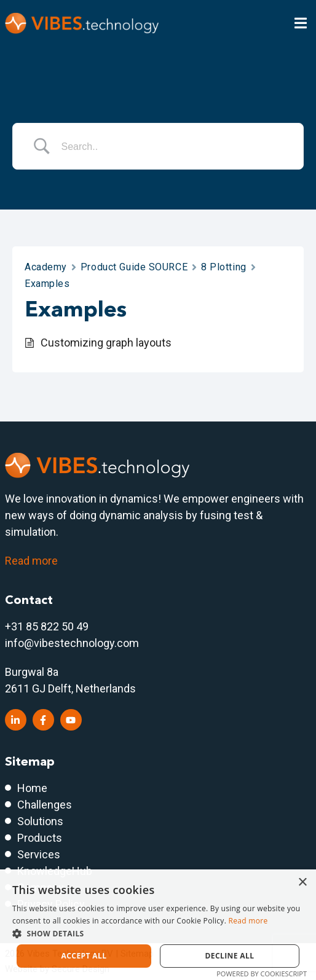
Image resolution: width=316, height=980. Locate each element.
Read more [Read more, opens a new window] (248, 921)
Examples (47, 284)
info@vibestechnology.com (72, 643)
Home (32, 788)
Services (39, 854)
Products (40, 838)
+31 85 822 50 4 (44, 626)
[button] (158, 933)
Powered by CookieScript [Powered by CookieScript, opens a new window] (262, 974)
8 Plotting (224, 267)
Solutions (40, 821)
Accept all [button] (84, 956)
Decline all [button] (230, 956)
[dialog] (158, 925)
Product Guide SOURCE (134, 267)
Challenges (45, 805)
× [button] (302, 883)
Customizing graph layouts (106, 343)
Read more (31, 561)
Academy (46, 267)
